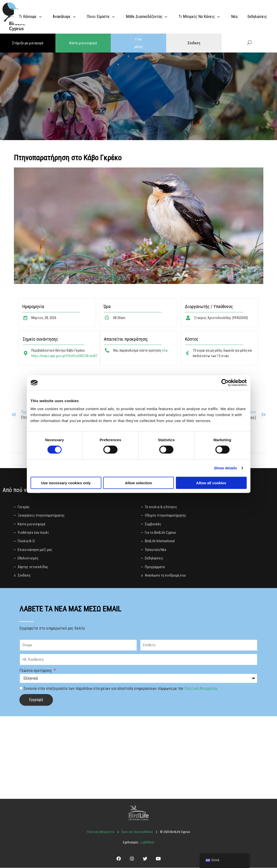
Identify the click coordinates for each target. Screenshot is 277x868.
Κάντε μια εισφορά (83, 43)
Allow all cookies (211, 483)
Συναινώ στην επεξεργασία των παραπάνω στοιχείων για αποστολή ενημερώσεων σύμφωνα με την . (121, 688)
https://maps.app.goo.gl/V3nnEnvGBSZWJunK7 (64, 356)
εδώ (165, 350)
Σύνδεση (194, 43)
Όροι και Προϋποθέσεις (137, 832)
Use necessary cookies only (66, 483)
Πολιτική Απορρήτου (201, 688)
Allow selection (138, 483)
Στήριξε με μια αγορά (28, 43)
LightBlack (147, 842)
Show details (225, 468)
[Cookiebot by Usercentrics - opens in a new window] (225, 383)
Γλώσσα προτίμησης (36, 671)
